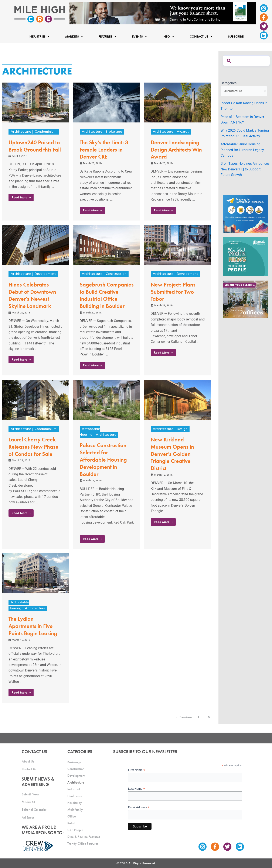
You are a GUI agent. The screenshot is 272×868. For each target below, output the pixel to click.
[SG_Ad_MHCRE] (245, 256)
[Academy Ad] (245, 214)
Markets (74, 36)
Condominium (46, 132)
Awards (183, 132)
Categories (229, 83)
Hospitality (75, 803)
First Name (137, 770)
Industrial (74, 789)
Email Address (139, 807)
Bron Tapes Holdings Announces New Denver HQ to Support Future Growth (245, 169)
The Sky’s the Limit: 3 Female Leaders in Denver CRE (104, 150)
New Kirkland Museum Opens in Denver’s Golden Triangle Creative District (172, 454)
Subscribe (236, 36)
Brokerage (114, 132)
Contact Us (201, 36)
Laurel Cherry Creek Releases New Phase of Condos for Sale (33, 447)
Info (168, 36)
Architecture (21, 132)
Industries (39, 36)
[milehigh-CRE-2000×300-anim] (163, 13)
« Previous (184, 717)
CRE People (75, 830)
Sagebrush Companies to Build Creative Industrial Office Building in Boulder (107, 295)
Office (72, 816)
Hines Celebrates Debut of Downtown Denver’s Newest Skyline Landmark (32, 295)
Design (182, 429)
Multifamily (75, 810)
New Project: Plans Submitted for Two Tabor (173, 292)
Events (139, 36)
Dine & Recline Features (84, 837)
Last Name (136, 789)
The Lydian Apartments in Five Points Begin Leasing (33, 626)
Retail (71, 823)
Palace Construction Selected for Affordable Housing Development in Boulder (103, 460)
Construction (116, 274)
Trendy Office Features (83, 843)
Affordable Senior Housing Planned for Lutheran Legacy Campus (242, 150)
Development (45, 274)
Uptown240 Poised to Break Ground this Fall (35, 146)
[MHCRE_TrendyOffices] (245, 299)
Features (107, 36)
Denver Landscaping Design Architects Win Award (176, 150)
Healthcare (75, 796)
